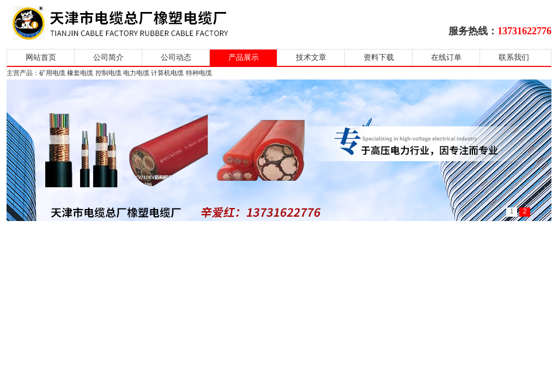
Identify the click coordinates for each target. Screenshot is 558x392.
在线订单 (446, 57)
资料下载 (379, 57)
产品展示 (244, 57)
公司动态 (176, 57)
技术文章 (311, 57)
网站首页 (41, 57)
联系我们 (514, 57)
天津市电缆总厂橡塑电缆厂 (133, 23)
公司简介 (108, 57)
